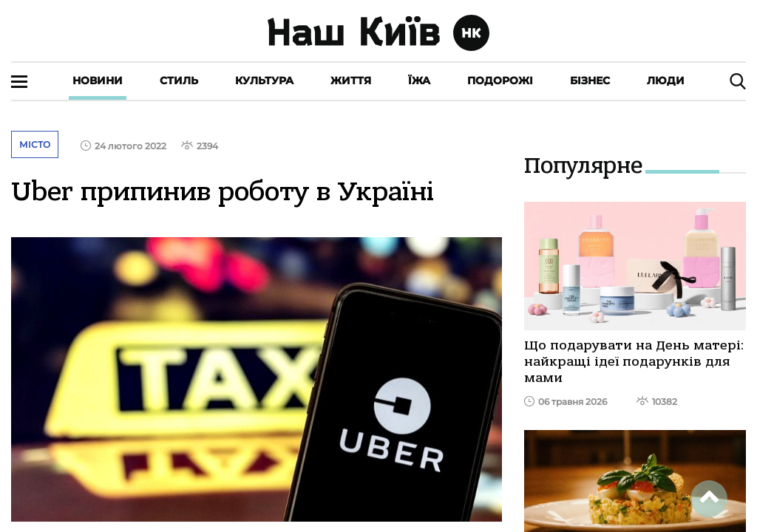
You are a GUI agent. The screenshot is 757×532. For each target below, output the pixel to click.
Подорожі (500, 81)
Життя (351, 81)
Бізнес (590, 81)
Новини (98, 81)
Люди (666, 81)
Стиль (179, 81)
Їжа (419, 81)
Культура (264, 81)
